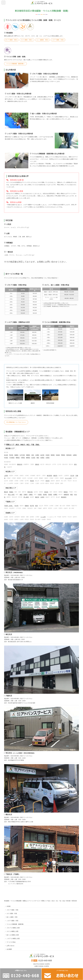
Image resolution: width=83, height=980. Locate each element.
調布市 (37, 464)
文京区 (33, 458)
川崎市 (26, 495)
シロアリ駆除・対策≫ (58, 40)
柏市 (37, 506)
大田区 (48, 458)
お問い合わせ (10, 946)
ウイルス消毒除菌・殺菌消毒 (15, 924)
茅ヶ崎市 (26, 497)
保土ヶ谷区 (11, 495)
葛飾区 (28, 455)
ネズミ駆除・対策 (12, 913)
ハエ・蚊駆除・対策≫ (42, 40)
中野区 (23, 458)
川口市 (72, 476)
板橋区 (16, 455)
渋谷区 (48, 455)
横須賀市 (64, 497)
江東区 (37, 455)
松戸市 (32, 506)
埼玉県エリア (10, 472)
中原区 (40, 495)
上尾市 (6, 476)
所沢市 (48, 481)
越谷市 (55, 476)
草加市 (32, 481)
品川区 (42, 455)
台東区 (75, 455)
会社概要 (9, 949)
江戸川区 (22, 455)
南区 (21, 495)
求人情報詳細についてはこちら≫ (16, 422)
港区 (38, 458)
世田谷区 (69, 455)
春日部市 (49, 476)
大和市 (42, 497)
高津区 (45, 495)
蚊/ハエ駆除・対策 (12, 917)
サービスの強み (11, 942)
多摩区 (55, 495)
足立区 (6, 455)
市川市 (16, 506)
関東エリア (23, 445)
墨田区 (63, 455)
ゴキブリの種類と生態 (13, 928)
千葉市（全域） (9, 506)
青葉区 (11, 492)
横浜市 (6, 492)
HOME (9, 906)
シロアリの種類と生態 (13, 939)
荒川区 (11, 455)
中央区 (6, 458)
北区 (33, 455)
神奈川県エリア (11, 488)
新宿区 (53, 455)
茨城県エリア (10, 513)
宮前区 (50, 495)
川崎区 (31, 495)
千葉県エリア (10, 502)
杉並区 (58, 455)
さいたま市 (68, 478)
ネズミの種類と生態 (12, 931)
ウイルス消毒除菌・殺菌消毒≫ (15, 64)
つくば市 (43, 517)
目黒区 (42, 458)
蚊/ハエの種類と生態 (13, 935)
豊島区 (18, 458)
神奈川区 (30, 492)
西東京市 (20, 464)
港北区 (46, 492)
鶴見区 (66, 492)
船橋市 (27, 506)
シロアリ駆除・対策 (12, 921)
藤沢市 (37, 497)
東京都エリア (10, 448)
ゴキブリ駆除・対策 (12, 910)
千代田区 (12, 458)
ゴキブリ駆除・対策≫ (11, 40)
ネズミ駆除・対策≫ (27, 40)
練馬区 (28, 458)
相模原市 (66, 495)
